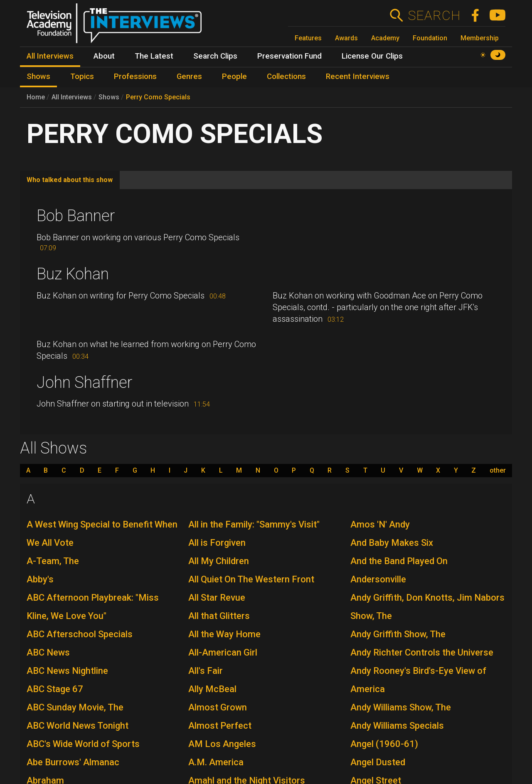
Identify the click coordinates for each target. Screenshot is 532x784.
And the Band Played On (399, 561)
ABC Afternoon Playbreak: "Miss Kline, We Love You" (93, 607)
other (498, 471)
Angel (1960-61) (384, 744)
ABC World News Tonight (78, 726)
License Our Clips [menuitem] (372, 56)
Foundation (430, 38)
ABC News (48, 652)
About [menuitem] (104, 56)
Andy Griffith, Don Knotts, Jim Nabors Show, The (427, 607)
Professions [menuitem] (135, 76)
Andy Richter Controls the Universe (422, 652)
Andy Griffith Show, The (398, 634)
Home (36, 97)
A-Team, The (53, 561)
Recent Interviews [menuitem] (358, 76)
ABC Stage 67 (55, 689)
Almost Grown (218, 707)
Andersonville (378, 579)
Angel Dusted (378, 762)
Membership (480, 38)
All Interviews (72, 97)
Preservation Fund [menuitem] (289, 56)
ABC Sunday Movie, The (75, 707)
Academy (385, 38)
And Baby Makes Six (392, 543)
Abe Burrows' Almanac (73, 762)
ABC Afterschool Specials (80, 634)
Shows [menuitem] (38, 76)
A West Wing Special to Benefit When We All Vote (102, 534)
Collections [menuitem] (286, 76)
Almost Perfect (220, 726)
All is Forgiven (217, 543)
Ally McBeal (212, 689)
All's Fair (206, 671)
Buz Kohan (73, 274)
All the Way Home (224, 634)
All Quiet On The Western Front (251, 579)
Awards (346, 38)
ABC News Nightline (67, 671)
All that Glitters (219, 616)
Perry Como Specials (158, 97)
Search (434, 15)
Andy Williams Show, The (401, 707)
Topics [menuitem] (82, 76)
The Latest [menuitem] (154, 56)
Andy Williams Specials (397, 726)
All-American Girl (223, 652)
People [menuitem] (234, 76)
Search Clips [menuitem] (215, 56)
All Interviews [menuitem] (50, 56)
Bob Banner (76, 216)
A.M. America (216, 762)
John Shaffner (85, 382)
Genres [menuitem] (189, 76)
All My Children (219, 561)
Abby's (40, 579)
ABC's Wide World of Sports (83, 744)
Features (308, 38)
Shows (109, 97)
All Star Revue (217, 598)
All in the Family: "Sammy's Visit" (254, 524)
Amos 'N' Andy (380, 524)
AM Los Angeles (222, 744)
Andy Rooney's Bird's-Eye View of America (418, 680)
